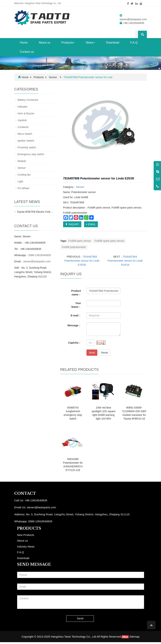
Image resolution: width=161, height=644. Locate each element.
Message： (74, 325)
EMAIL (91, 224)
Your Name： (76, 305)
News (90, 43)
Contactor (23, 127)
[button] (74, 43)
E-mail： (76, 315)
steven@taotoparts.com (133, 19)
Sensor (53, 77)
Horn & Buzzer (26, 113)
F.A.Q (134, 43)
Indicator (23, 107)
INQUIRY (72, 224)
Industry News (26, 546)
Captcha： (75, 343)
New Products (26, 535)
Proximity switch (27, 147)
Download (113, 43)
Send (92, 353)
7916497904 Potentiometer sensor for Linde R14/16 (125, 261)
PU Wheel (23, 188)
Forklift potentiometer (74, 247)
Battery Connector (28, 100)
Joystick (22, 120)
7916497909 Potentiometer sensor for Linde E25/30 (82, 261)
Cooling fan (24, 175)
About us (44, 43)
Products (68, 43)
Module (22, 161)
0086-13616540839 (40, 255)
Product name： (76, 293)
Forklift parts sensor (80, 241)
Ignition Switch (26, 141)
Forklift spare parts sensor (109, 241)
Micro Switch (25, 134)
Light (20, 181)
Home (24, 43)
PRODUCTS (29, 528)
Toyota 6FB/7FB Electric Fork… (35, 212)
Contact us (27, 52)
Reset (104, 353)
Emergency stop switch (31, 154)
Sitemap (134, 637)
